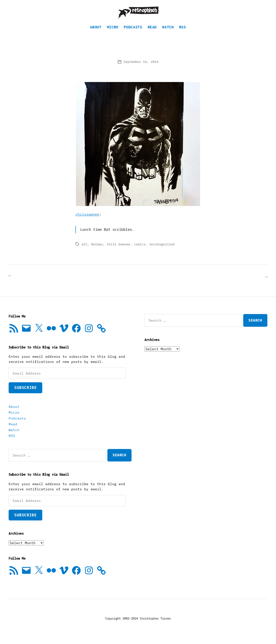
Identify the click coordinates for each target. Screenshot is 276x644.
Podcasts (133, 33)
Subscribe (25, 394)
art (84, 251)
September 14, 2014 (141, 68)
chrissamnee (87, 221)
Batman (97, 251)
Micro (113, 33)
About (96, 33)
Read (152, 33)
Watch (168, 33)
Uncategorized (162, 251)
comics (140, 251)
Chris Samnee (118, 251)
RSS (183, 33)
